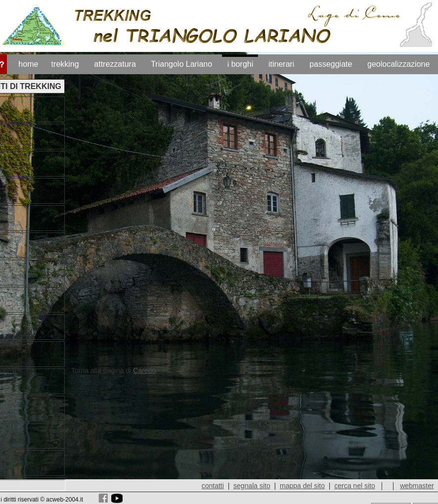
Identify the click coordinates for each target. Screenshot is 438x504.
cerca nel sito (355, 486)
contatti (213, 486)
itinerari (281, 64)
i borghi (240, 64)
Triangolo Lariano (181, 64)
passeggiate (331, 64)
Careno (144, 370)
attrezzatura (115, 64)
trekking (65, 64)
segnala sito (252, 486)
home (28, 64)
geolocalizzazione (398, 64)
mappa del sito (302, 486)
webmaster (417, 486)
